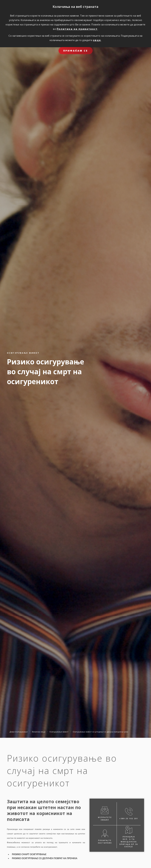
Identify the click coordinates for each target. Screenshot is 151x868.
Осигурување (21, 732)
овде (97, 40)
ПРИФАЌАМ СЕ (76, 51)
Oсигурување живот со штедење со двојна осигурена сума (100, 732)
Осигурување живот (59, 732)
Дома (12, 732)
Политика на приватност (77, 29)
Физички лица (39, 732)
